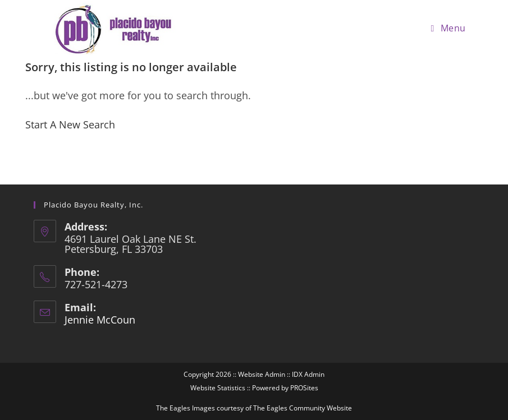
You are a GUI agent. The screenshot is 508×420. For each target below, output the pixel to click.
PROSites (304, 388)
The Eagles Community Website (303, 408)
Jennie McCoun (100, 320)
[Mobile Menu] (448, 28)
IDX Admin (308, 374)
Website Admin (262, 374)
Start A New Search (70, 124)
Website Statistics (218, 388)
